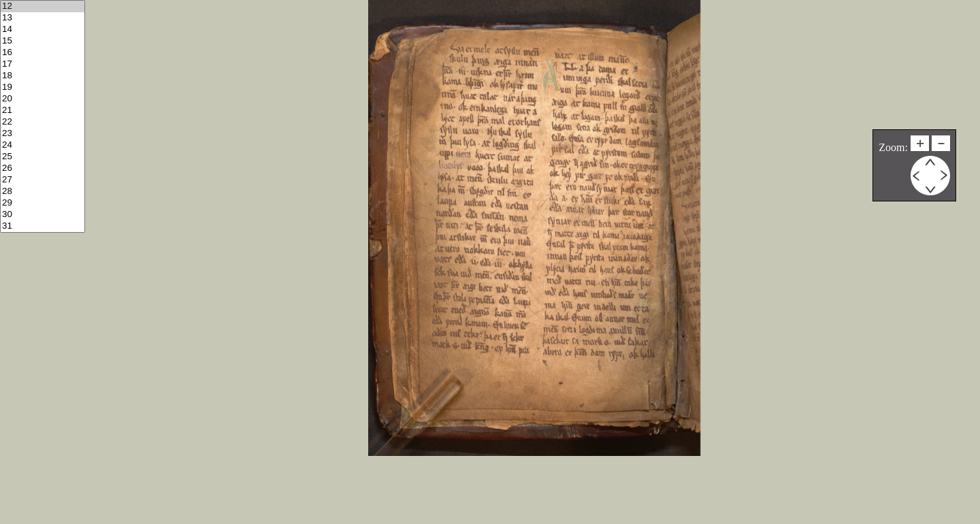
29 (43, 203)
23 (43, 134)
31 (43, 226)
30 (43, 215)
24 (43, 145)
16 (43, 53)
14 (43, 30)
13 (43, 18)
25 (43, 157)
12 (43, 6)
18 (43, 76)
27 (43, 180)
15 (43, 41)
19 (43, 87)
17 (43, 64)
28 (43, 192)
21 (43, 111)
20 (43, 99)
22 (43, 122)
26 (43, 168)
